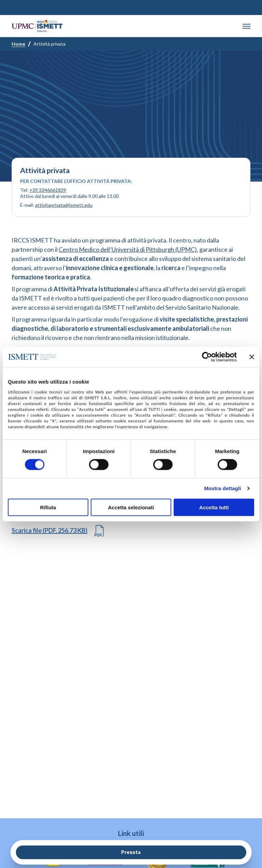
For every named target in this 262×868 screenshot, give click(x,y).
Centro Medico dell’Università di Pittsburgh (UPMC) (128, 249)
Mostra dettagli (222, 488)
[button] (246, 26)
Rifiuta (48, 507)
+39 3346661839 (48, 190)
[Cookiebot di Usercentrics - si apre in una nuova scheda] (207, 357)
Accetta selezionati (131, 507)
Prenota (131, 852)
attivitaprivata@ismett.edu (64, 205)
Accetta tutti (214, 507)
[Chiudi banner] (252, 357)
